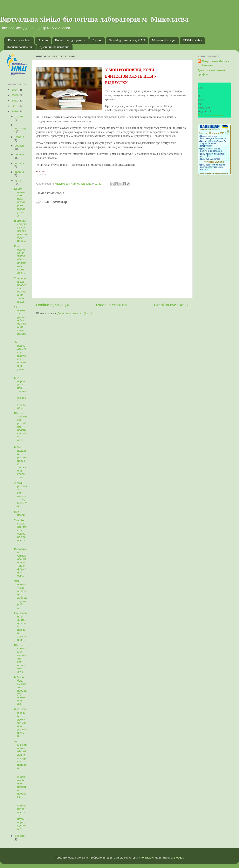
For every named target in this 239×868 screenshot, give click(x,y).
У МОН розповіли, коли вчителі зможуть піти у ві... (21, 494)
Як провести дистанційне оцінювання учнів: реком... (20, 322)
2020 (15, 111)
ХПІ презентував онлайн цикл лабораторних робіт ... (21, 595)
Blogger (179, 858)
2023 (15, 95)
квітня (19, 181)
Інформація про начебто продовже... (20, 785)
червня (19, 163)
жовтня (19, 137)
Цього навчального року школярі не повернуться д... (20, 202)
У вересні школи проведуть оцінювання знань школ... (20, 290)
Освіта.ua (41, 171)
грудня (19, 116)
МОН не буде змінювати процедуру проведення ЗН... (20, 691)
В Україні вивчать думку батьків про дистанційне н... (20, 723)
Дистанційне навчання (54, 47)
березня (20, 836)
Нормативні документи (70, 40)
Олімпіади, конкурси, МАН (127, 40)
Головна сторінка (19, 40)
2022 (15, 101)
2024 (15, 90)
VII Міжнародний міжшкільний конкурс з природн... (21, 755)
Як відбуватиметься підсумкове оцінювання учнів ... (20, 357)
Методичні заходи (164, 40)
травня (19, 172)
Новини (43, 40)
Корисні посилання (20, 47)
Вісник (97, 40)
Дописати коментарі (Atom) (75, 313)
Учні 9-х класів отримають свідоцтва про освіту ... (21, 532)
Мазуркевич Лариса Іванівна (216, 63)
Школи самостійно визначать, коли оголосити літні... (20, 659)
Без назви (19, 513)
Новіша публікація (52, 305)
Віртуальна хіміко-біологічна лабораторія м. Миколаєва (94, 19)
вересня (20, 146)
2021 (15, 106)
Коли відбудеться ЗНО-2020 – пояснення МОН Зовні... (20, 260)
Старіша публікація (171, 305)
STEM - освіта (192, 40)
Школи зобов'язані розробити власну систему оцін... (21, 427)
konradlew (147, 858)
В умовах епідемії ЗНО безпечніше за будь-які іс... (21, 231)
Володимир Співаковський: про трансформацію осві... (20, 562)
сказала (118, 110)
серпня (19, 154)
